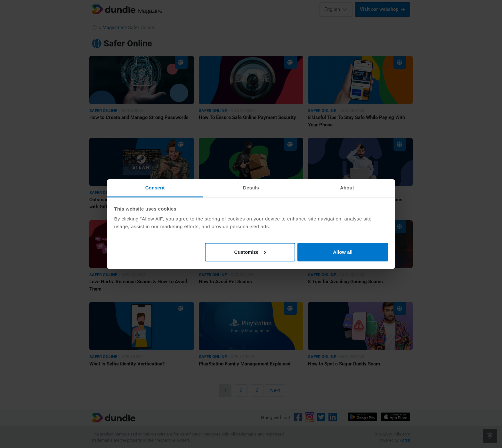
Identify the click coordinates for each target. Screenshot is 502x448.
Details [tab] (251, 188)
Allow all (343, 252)
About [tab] (347, 188)
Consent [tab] (155, 188)
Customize (250, 252)
